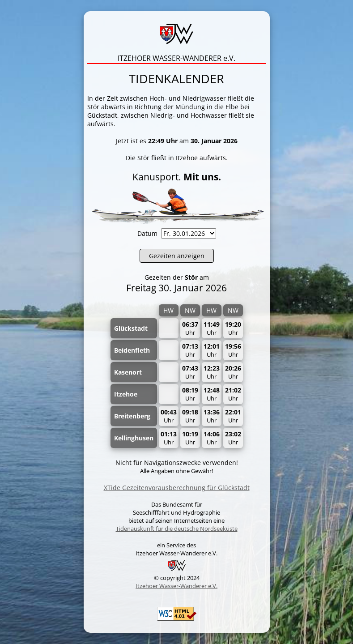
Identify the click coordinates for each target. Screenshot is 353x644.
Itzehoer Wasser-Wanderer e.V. (176, 586)
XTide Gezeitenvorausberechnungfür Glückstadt (177, 488)
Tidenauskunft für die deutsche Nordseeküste (177, 529)
